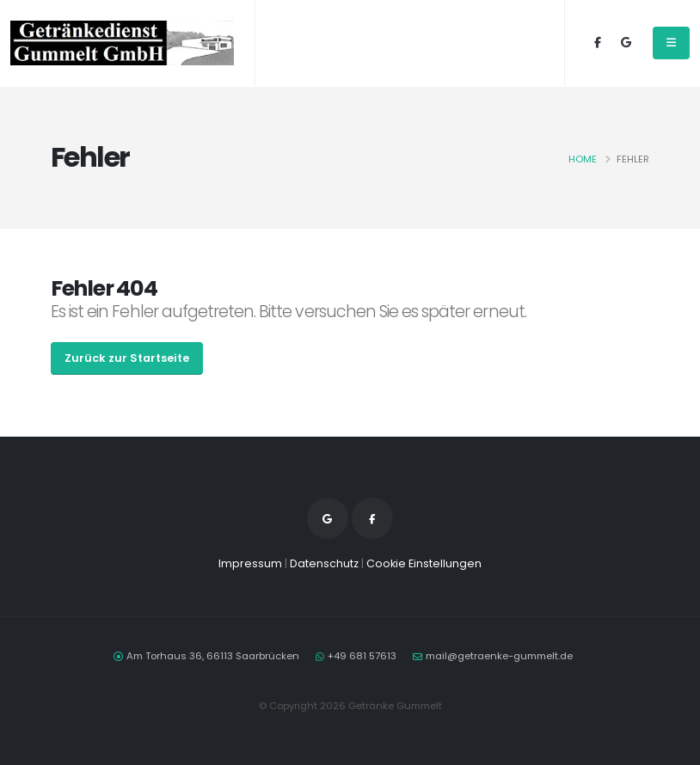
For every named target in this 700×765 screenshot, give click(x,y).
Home (583, 159)
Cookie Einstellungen (424, 563)
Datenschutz (324, 563)
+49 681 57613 (362, 656)
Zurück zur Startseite (127, 358)
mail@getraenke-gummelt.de (499, 656)
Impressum (250, 563)
